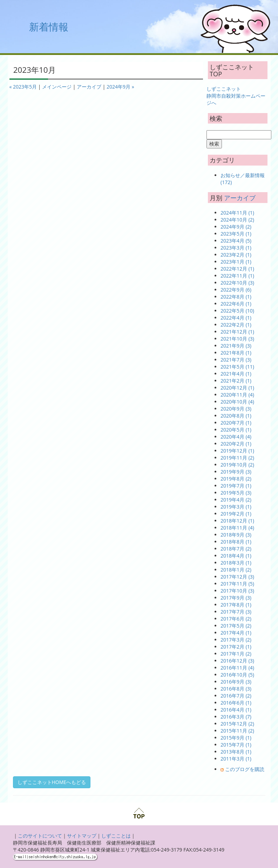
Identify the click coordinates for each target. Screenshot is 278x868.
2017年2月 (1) (236, 647)
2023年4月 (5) (236, 241)
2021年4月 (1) (236, 374)
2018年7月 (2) (236, 549)
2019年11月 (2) (237, 458)
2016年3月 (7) (236, 717)
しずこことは (116, 836)
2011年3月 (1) (236, 759)
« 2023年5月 (23, 87)
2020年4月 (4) (236, 437)
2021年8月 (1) (236, 353)
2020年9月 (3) (236, 409)
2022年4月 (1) (236, 318)
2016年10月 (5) (237, 675)
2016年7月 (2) (236, 696)
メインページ (57, 87)
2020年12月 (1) (237, 388)
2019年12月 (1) (237, 451)
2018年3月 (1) (236, 563)
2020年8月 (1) (236, 416)
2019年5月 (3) (236, 493)
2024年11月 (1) (237, 213)
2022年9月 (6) (236, 290)
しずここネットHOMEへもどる (52, 782)
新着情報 (49, 27)
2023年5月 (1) (236, 234)
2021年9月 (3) (236, 346)
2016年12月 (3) (237, 661)
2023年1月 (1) (236, 262)
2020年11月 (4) (237, 395)
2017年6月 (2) (236, 619)
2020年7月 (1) (236, 423)
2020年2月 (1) (236, 444)
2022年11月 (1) (237, 276)
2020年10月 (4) (237, 402)
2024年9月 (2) (236, 227)
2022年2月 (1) (236, 325)
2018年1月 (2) (236, 570)
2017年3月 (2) (236, 640)
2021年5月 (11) (237, 367)
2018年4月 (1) (236, 556)
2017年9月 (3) (236, 598)
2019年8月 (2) (236, 479)
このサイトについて (40, 836)
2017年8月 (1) (236, 605)
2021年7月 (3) (236, 360)
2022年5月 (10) (237, 311)
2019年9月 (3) (236, 472)
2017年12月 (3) (237, 577)
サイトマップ (82, 836)
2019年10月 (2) (237, 465)
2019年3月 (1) (236, 507)
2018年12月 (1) (237, 521)
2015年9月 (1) (236, 738)
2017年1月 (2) (236, 654)
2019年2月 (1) (236, 514)
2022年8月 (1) (236, 297)
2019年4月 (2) (236, 500)
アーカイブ (89, 87)
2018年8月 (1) (236, 542)
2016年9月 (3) (236, 682)
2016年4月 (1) (236, 710)
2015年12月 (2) (237, 724)
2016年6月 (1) (236, 703)
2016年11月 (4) (237, 668)
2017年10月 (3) (237, 591)
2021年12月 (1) (237, 332)
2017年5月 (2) (236, 626)
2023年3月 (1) (236, 248)
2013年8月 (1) (236, 752)
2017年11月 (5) (237, 584)
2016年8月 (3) (236, 689)
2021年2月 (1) (236, 381)
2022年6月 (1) (236, 304)
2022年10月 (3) (237, 283)
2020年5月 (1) (236, 430)
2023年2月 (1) (236, 255)
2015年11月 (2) (237, 731)
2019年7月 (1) (236, 486)
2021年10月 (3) (237, 339)
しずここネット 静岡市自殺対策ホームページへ (236, 96)
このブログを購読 (245, 769)
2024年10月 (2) (237, 220)
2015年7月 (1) (236, 745)
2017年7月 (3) (236, 612)
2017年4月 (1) (236, 633)
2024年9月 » (120, 87)
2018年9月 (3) (236, 535)
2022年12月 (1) (237, 269)
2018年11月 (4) (237, 528)
